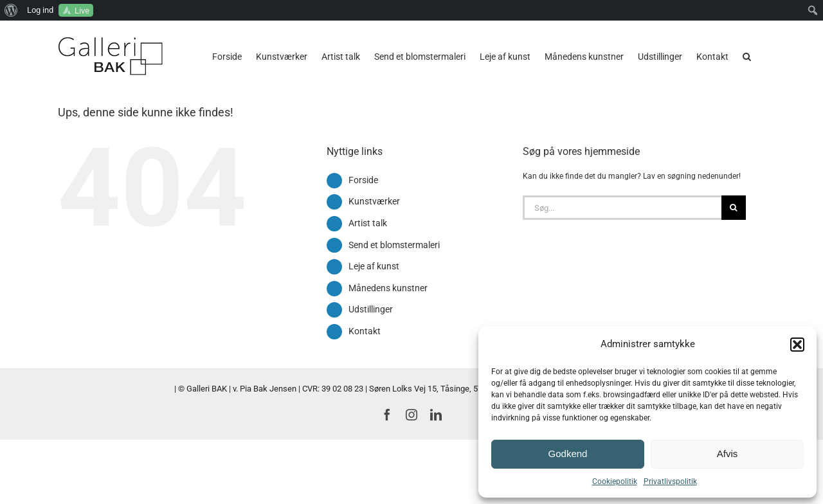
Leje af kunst (374, 266)
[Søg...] (622, 208)
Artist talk (368, 223)
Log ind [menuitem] (40, 10)
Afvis (728, 454)
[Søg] (734, 208)
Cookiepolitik (615, 482)
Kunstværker (374, 201)
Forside (363, 180)
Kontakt (365, 331)
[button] (797, 345)
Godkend (568, 454)
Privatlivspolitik (670, 482)
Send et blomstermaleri (394, 245)
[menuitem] (11, 10)
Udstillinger (371, 309)
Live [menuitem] (82, 11)
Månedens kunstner (388, 288)
